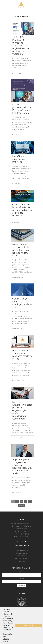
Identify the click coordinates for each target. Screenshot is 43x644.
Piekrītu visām (29, 626)
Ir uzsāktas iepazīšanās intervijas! (19, 159)
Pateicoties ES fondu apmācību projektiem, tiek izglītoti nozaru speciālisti (21, 250)
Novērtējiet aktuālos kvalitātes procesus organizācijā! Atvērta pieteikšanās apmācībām (22, 410)
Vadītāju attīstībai (21, 556)
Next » (22, 505)
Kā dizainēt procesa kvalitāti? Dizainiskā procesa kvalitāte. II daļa (22, 109)
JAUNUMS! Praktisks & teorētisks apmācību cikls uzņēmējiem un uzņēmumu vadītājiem (21, 45)
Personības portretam (21, 558)
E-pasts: (21, 578)
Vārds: (22, 572)
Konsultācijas (22, 561)
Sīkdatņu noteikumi (6, 640)
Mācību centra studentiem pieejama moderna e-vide (22, 354)
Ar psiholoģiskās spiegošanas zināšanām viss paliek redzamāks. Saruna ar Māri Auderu (22, 466)
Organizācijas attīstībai (21, 550)
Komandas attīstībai (22, 553)
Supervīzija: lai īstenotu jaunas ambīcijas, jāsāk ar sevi (22, 303)
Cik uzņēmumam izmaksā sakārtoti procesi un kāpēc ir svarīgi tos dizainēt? (22, 210)
